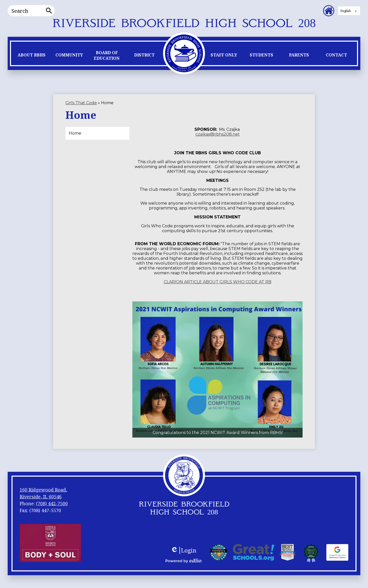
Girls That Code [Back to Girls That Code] (81, 103)
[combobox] (349, 11)
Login (184, 550)
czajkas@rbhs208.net (218, 134)
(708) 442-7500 (52, 503)
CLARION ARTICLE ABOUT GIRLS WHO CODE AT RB (218, 282)
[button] (32, 56)
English (346, 11)
